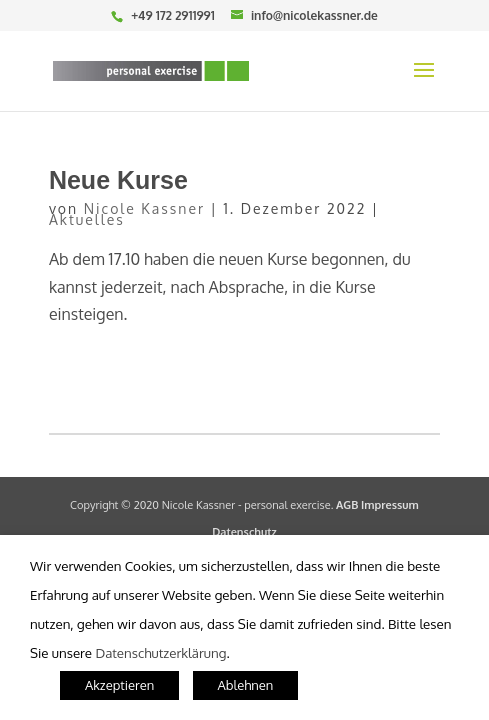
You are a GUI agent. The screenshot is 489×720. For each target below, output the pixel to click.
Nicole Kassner (144, 208)
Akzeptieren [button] (119, 685)
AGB (347, 505)
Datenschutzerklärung (160, 652)
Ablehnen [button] (246, 685)
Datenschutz (244, 532)
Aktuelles (87, 219)
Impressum (390, 505)
